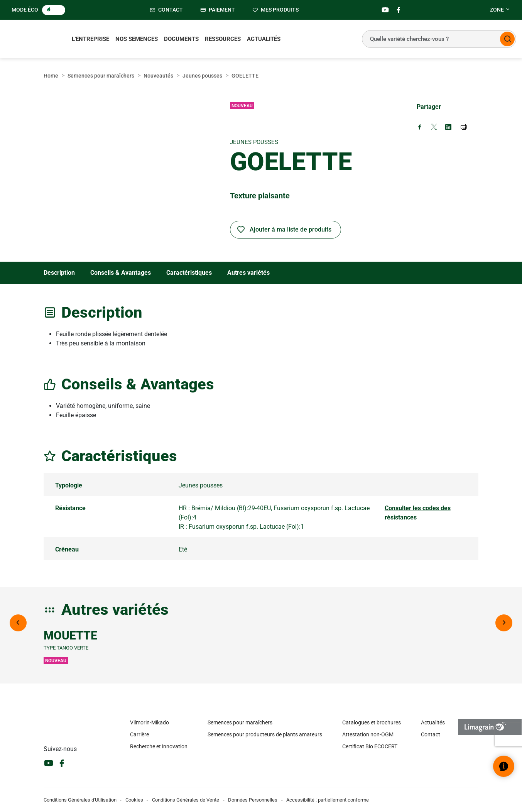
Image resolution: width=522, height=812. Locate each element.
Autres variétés (248, 273)
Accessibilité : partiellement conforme (328, 800)
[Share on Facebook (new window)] (420, 128)
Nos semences (137, 39)
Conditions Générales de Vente (186, 800)
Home (51, 76)
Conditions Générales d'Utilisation (80, 800)
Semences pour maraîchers (101, 76)
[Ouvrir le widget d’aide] (504, 766)
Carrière (139, 734)
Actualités (264, 39)
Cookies (134, 800)
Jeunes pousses (202, 76)
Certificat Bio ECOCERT (370, 746)
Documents (181, 39)
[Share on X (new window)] (434, 128)
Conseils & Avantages (121, 273)
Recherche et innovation (159, 746)
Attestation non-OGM (368, 734)
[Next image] (504, 623)
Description (59, 273)
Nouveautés (158, 76)
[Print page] (464, 128)
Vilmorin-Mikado (150, 722)
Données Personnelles (253, 800)
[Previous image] (18, 623)
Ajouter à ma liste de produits (291, 229)
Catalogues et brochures (372, 722)
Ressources (223, 39)
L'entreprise (90, 39)
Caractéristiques (189, 273)
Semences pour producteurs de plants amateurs (265, 734)
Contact (431, 734)
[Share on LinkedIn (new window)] (448, 128)
